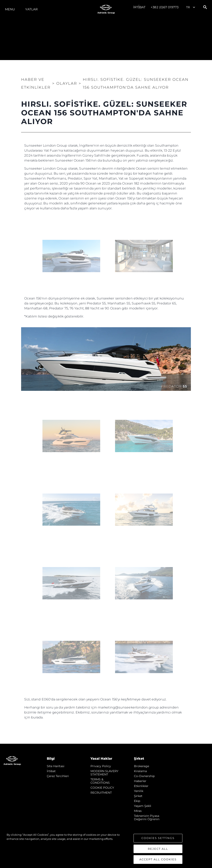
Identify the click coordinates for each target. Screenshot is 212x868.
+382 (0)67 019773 (165, 7)
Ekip (137, 801)
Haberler (140, 781)
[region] (106, 848)
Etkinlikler (141, 786)
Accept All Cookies (158, 859)
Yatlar (31, 9)
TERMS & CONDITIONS (100, 781)
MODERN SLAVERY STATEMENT (104, 773)
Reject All (158, 849)
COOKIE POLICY (102, 788)
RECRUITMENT (101, 793)
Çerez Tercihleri (58, 776)
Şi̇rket (138, 796)
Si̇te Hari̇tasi (56, 766)
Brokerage (142, 766)
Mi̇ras (138, 811)
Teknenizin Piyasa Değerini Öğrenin (147, 817)
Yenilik (139, 791)
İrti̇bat (139, 7)
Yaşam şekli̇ (143, 806)
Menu (10, 9)
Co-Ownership (144, 776)
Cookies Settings (158, 838)
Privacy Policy (101, 766)
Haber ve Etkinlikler (36, 83)
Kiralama (140, 771)
